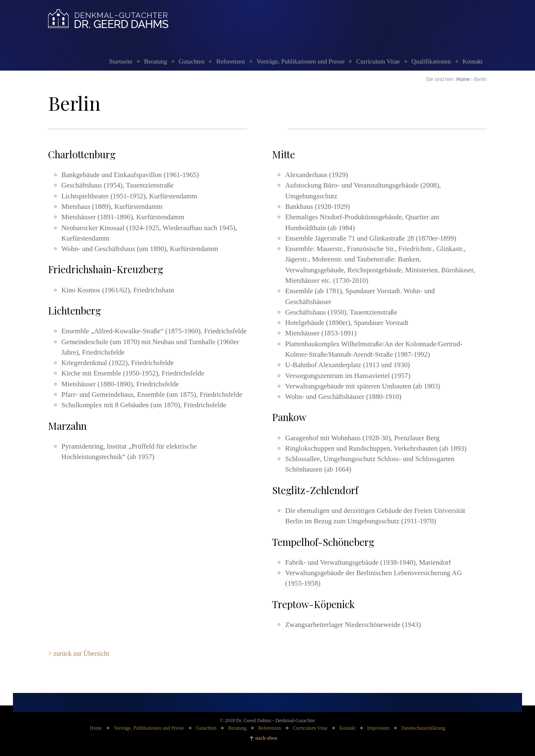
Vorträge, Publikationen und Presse (301, 61)
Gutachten (192, 61)
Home (463, 79)
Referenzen (230, 61)
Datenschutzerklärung (423, 728)
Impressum (378, 728)
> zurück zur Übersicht (79, 653)
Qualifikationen (431, 61)
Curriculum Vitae (378, 61)
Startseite (121, 61)
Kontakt (473, 61)
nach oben (266, 738)
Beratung (156, 61)
